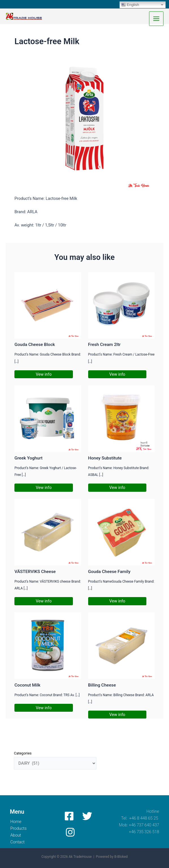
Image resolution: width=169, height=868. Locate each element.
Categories (23, 754)
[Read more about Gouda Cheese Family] (121, 533)
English (130, 5)
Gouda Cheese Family (109, 573)
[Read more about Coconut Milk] (48, 646)
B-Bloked (121, 857)
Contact (18, 842)
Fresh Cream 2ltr (104, 346)
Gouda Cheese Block (35, 346)
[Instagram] (70, 832)
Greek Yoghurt (28, 459)
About (16, 835)
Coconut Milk (27, 686)
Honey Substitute (105, 459)
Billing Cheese (102, 686)
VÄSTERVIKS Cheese (35, 573)
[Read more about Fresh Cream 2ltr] (121, 306)
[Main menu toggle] (157, 19)
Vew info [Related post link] (44, 375)
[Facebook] (69, 816)
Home (16, 822)
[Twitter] (86, 816)
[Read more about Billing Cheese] (121, 646)
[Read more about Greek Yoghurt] (48, 420)
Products (19, 828)
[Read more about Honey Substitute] (121, 420)
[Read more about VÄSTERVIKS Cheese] (48, 533)
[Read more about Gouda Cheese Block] (48, 306)
